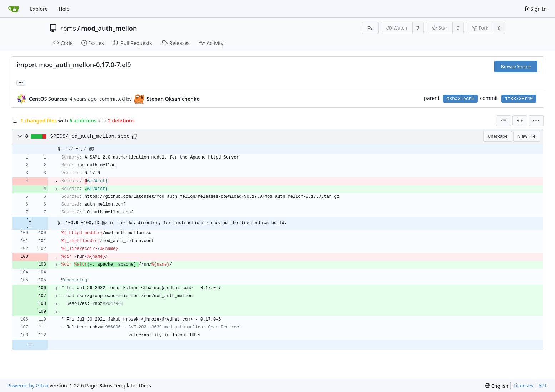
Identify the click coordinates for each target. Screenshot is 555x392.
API (542, 385)
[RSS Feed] (370, 28)
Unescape (498, 136)
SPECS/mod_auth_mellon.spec (90, 136)
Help (64, 9)
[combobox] (504, 121)
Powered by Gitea (28, 385)
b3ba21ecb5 (460, 99)
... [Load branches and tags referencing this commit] (21, 82)
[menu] (536, 121)
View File (527, 136)
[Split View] (520, 121)
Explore (39, 9)
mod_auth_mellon (109, 28)
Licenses (524, 385)
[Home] (14, 9)
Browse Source (516, 67)
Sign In (536, 9)
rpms (68, 28)
